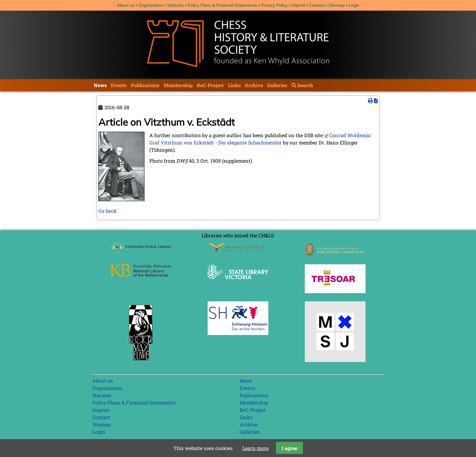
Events (119, 85)
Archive (254, 85)
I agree (289, 448)
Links (234, 85)
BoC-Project (210, 85)
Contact (317, 5)
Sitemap (337, 5)
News (100, 85)
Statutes (176, 5)
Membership (178, 85)
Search (305, 85)
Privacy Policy (274, 5)
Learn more (255, 448)
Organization (151, 5)
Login (354, 5)
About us (126, 5)
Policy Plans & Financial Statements (223, 5)
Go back (107, 211)
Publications (145, 85)
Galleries (277, 85)
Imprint (298, 5)
